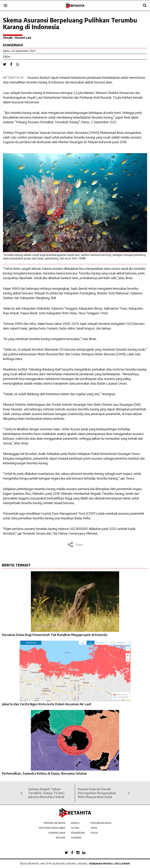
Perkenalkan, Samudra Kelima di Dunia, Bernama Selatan (44, 773)
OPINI (94, 828)
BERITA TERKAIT (16, 565)
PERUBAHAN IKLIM (101, 823)
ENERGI (75, 823)
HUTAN (75, 828)
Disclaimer (122, 864)
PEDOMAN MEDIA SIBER (52, 828)
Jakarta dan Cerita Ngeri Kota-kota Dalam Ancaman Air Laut (47, 704)
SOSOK (94, 833)
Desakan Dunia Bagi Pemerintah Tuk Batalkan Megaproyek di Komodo (55, 635)
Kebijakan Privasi (101, 864)
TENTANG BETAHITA (54, 823)
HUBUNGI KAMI (57, 833)
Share (75, 545)
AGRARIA (76, 838)
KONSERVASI (78, 833)
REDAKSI (61, 838)
